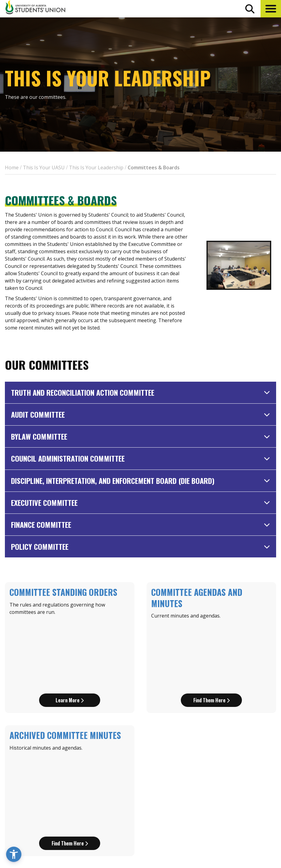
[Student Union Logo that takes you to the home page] (35, 8)
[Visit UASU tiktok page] (238, 821)
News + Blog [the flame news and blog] (218, 772)
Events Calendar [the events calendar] (223, 761)
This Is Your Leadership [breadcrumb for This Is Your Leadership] (96, 167)
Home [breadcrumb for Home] (12, 167)
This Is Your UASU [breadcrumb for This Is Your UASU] (44, 167)
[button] (271, 9)
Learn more (70, 631)
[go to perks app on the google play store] (178, 795)
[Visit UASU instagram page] (205, 821)
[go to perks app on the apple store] (139, 795)
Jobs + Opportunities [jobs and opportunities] (229, 795)
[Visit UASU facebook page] (216, 821)
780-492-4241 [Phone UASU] (76, 809)
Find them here (212, 631)
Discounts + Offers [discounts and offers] (226, 783)
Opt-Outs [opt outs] (214, 806)
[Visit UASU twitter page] (227, 821)
